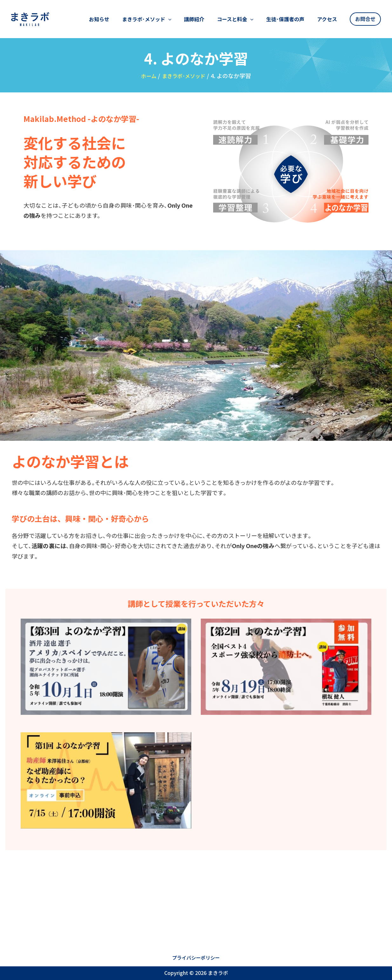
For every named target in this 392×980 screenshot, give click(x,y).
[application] (191, 22)
